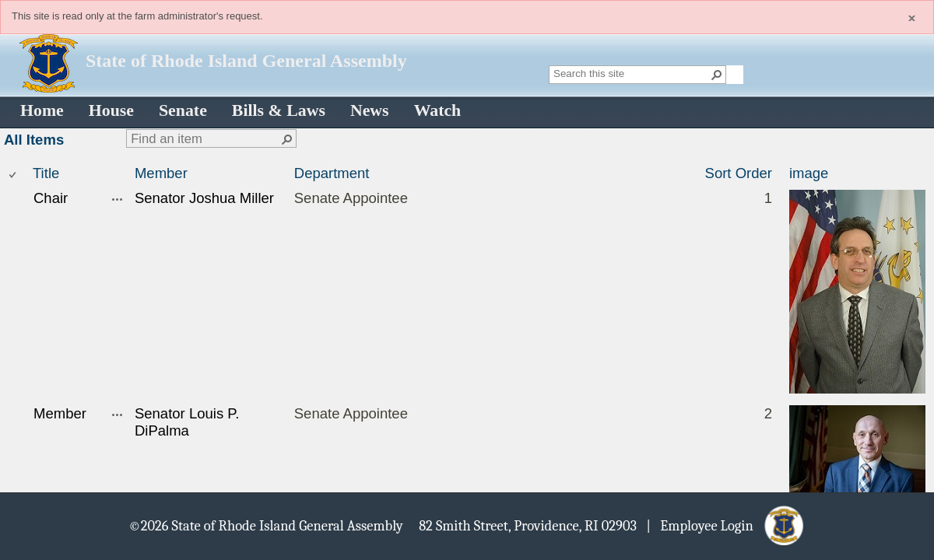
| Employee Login (704, 525)
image (809, 173)
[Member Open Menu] (118, 415)
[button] (717, 75)
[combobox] (631, 73)
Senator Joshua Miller (204, 198)
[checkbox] (14, 174)
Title (46, 173)
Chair (51, 198)
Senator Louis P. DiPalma (187, 422)
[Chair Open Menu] (118, 199)
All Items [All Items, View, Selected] (34, 140)
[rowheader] (16, 294)
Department (332, 173)
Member (161, 173)
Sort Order (739, 173)
